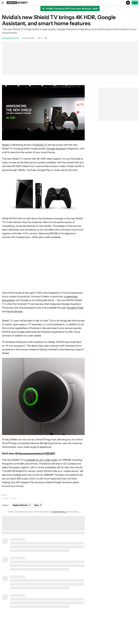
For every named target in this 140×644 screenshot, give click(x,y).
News (5, 495)
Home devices (15, 311)
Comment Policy (59, 512)
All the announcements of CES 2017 (35, 454)
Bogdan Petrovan (12, 38)
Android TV (40, 145)
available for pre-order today (41, 460)
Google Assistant (56, 149)
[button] (70, 3)
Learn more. (93, 13)
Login (135, 3)
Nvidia (5, 145)
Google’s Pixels (75, 308)
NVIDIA (14, 498)
